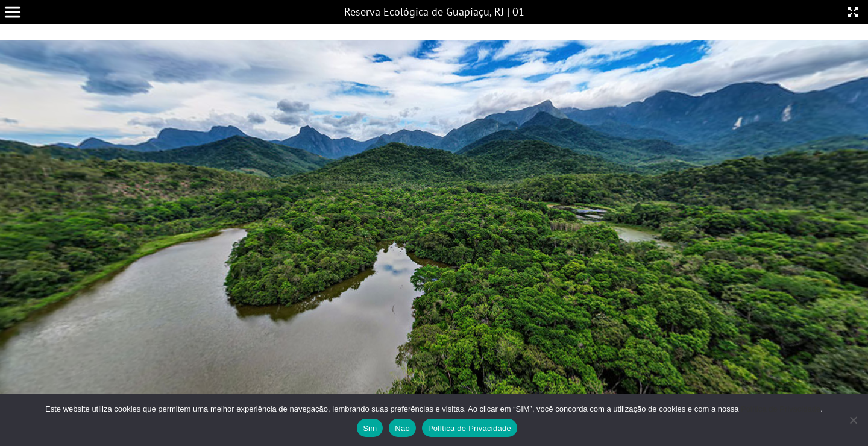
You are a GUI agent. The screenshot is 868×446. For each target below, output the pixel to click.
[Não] (853, 420)
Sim (370, 428)
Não (402, 428)
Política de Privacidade (781, 409)
